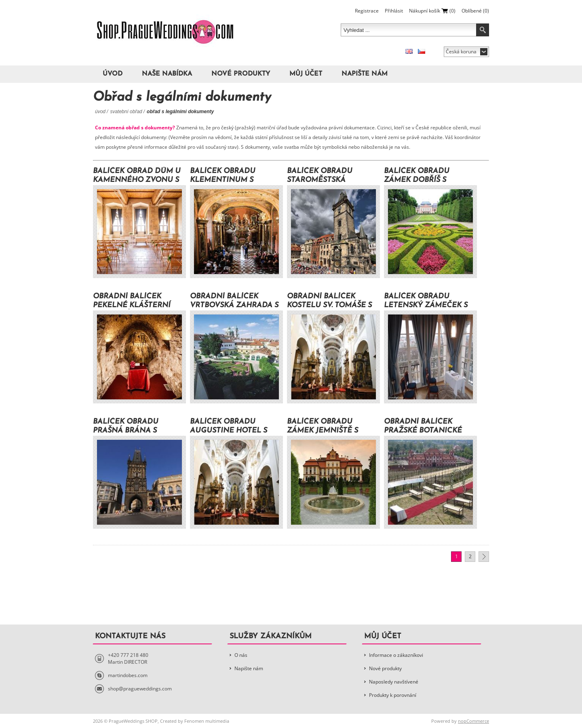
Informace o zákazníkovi (396, 655)
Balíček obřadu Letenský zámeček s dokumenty (426, 301)
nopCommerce (473, 721)
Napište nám (365, 74)
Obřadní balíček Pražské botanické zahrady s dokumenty (423, 426)
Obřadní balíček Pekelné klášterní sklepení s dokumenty (132, 301)
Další (484, 557)
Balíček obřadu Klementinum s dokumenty (223, 176)
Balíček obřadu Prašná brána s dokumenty (126, 426)
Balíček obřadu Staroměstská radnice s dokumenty (333, 176)
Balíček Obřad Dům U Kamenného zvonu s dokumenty (137, 176)
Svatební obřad (126, 112)
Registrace (367, 11)
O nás (241, 655)
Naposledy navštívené (394, 682)
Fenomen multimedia (207, 721)
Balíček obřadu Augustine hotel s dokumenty (229, 426)
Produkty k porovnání (393, 695)
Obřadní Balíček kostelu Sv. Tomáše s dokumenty (329, 301)
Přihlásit (394, 11)
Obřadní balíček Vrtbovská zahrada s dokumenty (234, 301)
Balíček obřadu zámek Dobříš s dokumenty (417, 176)
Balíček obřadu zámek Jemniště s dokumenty (323, 426)
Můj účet (306, 74)
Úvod (113, 74)
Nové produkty (241, 74)
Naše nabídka (167, 74)
